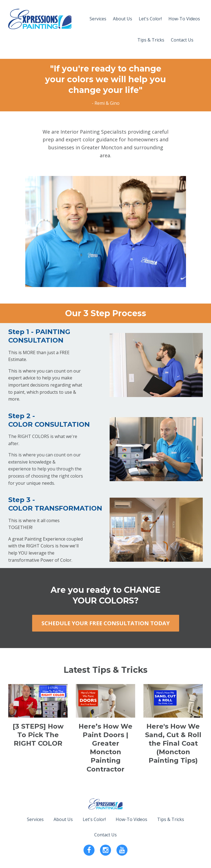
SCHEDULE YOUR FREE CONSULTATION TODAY (106, 623)
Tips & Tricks (151, 40)
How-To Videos (184, 19)
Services (98, 19)
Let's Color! (150, 19)
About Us (123, 19)
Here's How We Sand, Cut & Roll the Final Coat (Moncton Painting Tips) (173, 743)
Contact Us (182, 40)
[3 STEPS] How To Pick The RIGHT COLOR (38, 735)
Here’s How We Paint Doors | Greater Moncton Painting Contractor (105, 748)
